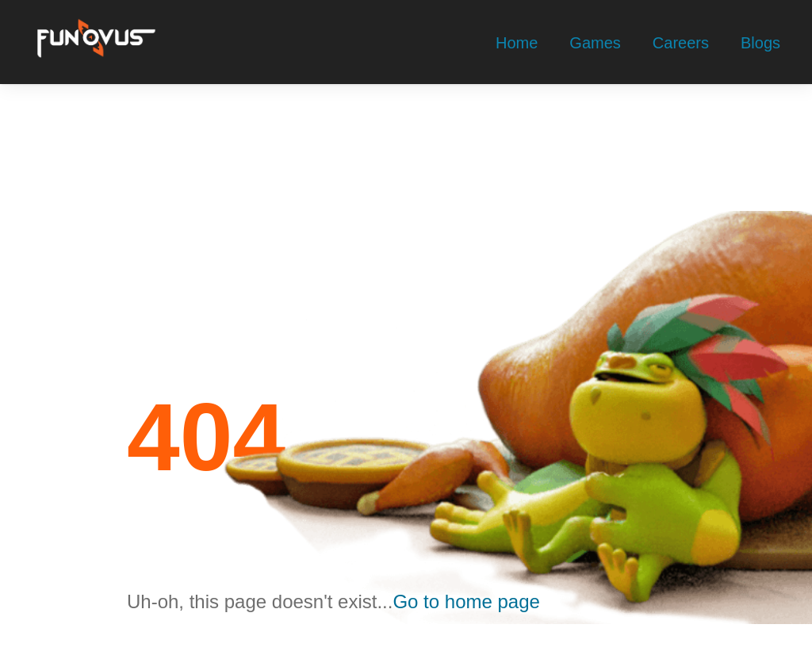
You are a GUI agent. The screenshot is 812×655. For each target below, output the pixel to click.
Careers (681, 43)
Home (517, 43)
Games (595, 43)
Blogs (760, 43)
